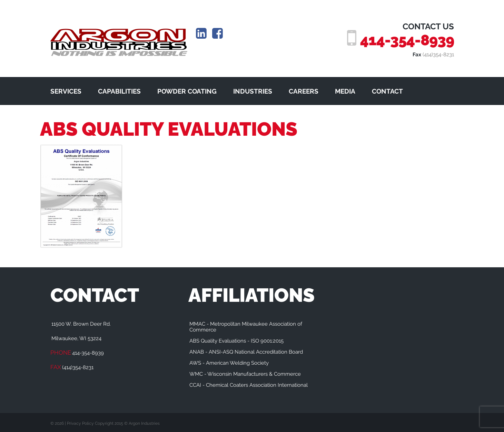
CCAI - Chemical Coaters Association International (249, 385)
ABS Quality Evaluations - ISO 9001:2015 (236, 341)
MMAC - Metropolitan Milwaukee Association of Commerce (246, 327)
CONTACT (387, 91)
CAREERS (304, 91)
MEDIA (345, 91)
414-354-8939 (407, 40)
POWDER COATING (187, 91)
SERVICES (66, 91)
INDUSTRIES (253, 91)
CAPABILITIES (119, 91)
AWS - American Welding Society (229, 363)
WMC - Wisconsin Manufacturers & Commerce (245, 374)
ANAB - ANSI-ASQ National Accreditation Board (246, 352)
